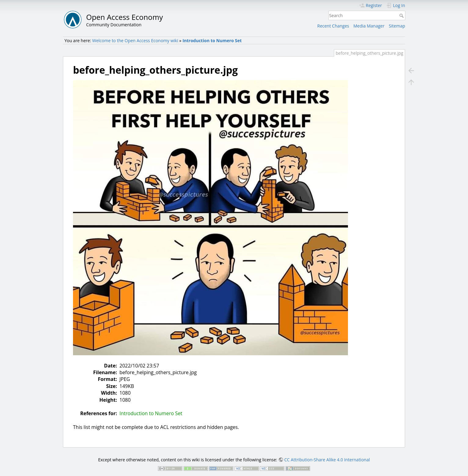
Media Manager (369, 26)
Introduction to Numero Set (212, 41)
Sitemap (397, 26)
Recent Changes (333, 26)
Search (402, 16)
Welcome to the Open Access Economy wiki (135, 41)
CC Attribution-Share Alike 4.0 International (327, 460)
